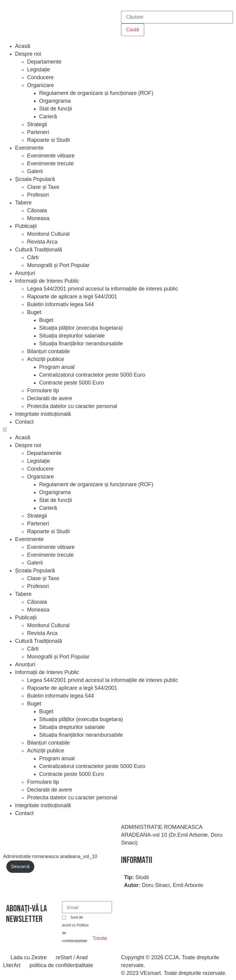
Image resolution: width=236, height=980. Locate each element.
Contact (24, 422)
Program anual (57, 367)
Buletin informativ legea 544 (61, 304)
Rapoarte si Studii (48, 140)
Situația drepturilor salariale (72, 336)
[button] (118, 430)
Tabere (23, 203)
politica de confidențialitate (61, 965)
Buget (34, 312)
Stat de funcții (56, 109)
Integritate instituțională (43, 414)
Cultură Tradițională (39, 250)
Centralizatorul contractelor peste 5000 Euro (92, 375)
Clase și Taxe (43, 187)
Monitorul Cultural (48, 234)
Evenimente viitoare (51, 156)
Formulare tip (43, 390)
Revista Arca (42, 242)
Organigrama (55, 101)
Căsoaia (37, 210)
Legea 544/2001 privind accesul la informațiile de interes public (102, 289)
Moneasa (38, 218)
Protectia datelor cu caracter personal (72, 406)
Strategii (37, 124)
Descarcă (20, 866)
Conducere (40, 77)
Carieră (48, 117)
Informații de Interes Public (47, 281)
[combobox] (177, 17)
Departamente (44, 62)
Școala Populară (35, 179)
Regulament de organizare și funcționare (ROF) (96, 93)
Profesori (38, 195)
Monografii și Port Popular (58, 265)
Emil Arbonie (188, 885)
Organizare (40, 85)
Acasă (23, 46)
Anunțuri (25, 273)
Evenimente (29, 148)
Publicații (26, 226)
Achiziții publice (46, 359)
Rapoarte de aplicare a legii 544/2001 (72, 297)
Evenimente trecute (50, 163)
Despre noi (28, 54)
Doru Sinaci (156, 885)
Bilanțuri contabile (48, 351)
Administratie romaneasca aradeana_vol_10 (50, 856)
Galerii (35, 171)
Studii (142, 877)
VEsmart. (151, 973)
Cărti (33, 257)
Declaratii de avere (50, 398)
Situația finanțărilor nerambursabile (81, 344)
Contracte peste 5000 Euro (71, 383)
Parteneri (38, 132)
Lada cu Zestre (29, 957)
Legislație (39, 70)
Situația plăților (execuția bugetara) (81, 328)
